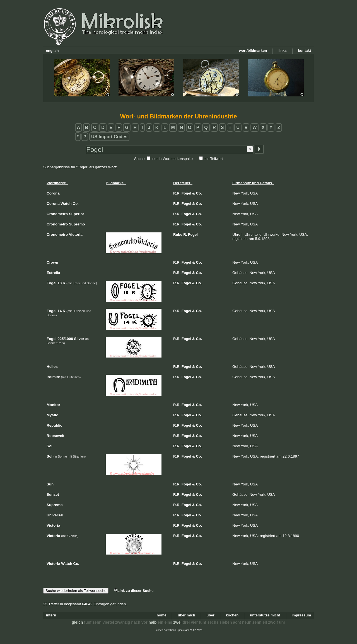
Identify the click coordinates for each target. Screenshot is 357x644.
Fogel (186, 193)
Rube (178, 234)
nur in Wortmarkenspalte (173, 159)
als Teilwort (214, 159)
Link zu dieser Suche (134, 591)
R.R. (177, 193)
